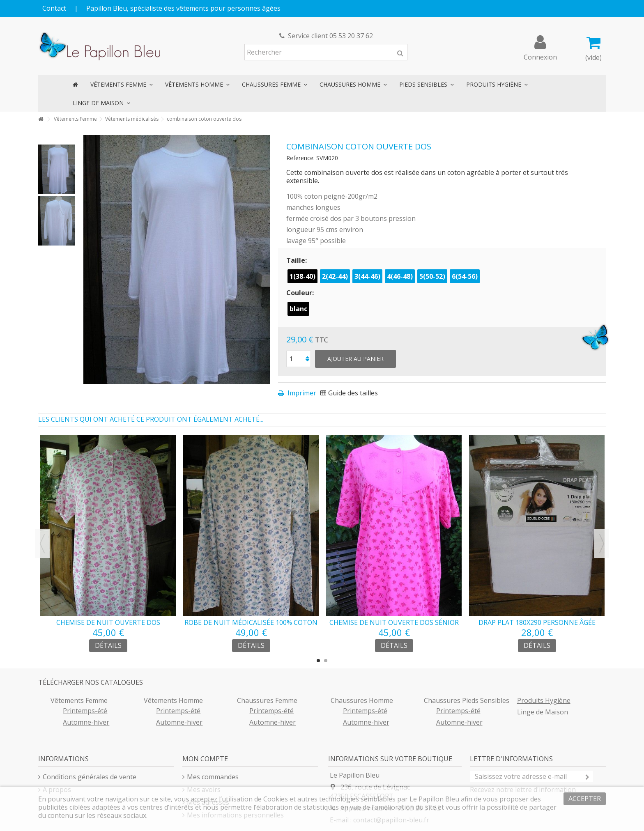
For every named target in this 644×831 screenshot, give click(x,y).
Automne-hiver (86, 722)
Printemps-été (85, 711)
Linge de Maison (543, 712)
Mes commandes (213, 777)
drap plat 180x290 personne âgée (537, 622)
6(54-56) (465, 276)
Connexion (540, 56)
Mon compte (205, 759)
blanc (298, 309)
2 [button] (326, 661)
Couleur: (301, 293)
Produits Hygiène (544, 700)
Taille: (297, 260)
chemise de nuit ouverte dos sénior (394, 622)
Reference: (300, 158)
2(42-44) (335, 276)
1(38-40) (302, 276)
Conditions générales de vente (90, 777)
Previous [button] (42, 544)
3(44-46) (367, 276)
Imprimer (301, 393)
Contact (54, 8)
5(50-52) (432, 276)
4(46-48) (400, 276)
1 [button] (318, 661)
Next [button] (602, 544)
